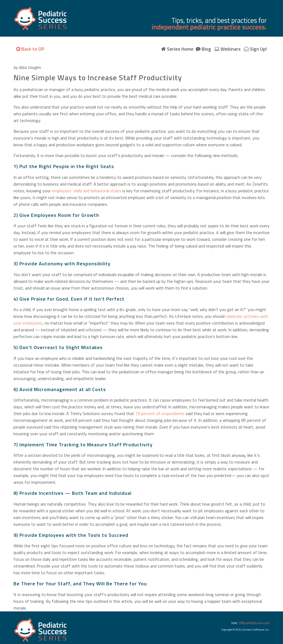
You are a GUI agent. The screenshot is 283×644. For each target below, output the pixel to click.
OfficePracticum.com (254, 623)
